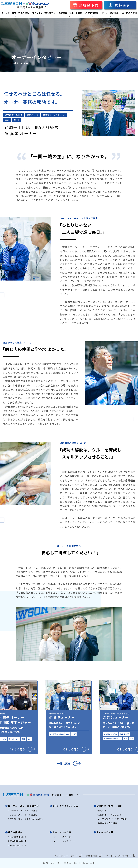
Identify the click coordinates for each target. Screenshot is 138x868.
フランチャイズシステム (44, 13)
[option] (69, 718)
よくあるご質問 (129, 13)
